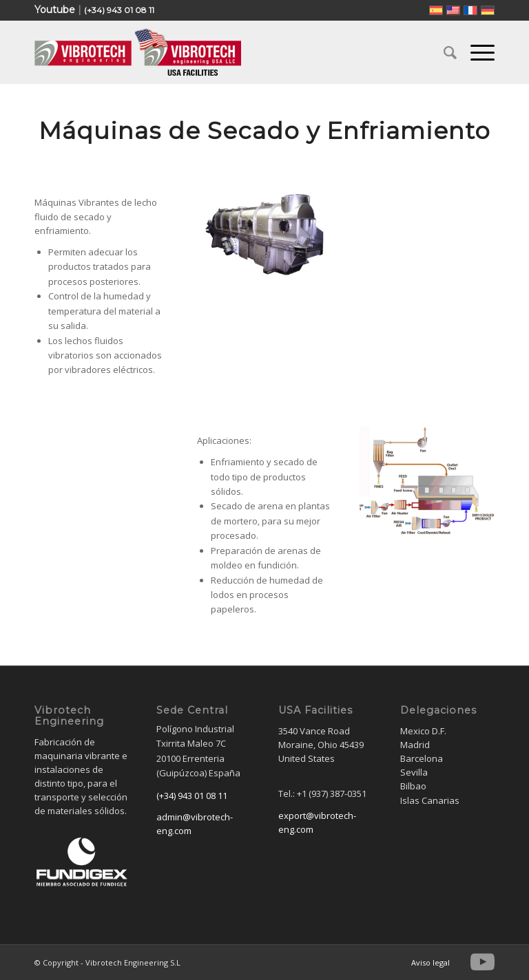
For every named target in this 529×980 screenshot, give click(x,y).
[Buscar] (443, 52)
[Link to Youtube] (483, 962)
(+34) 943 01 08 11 (119, 10)
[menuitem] (443, 52)
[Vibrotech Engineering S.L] (138, 52)
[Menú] (476, 52)
